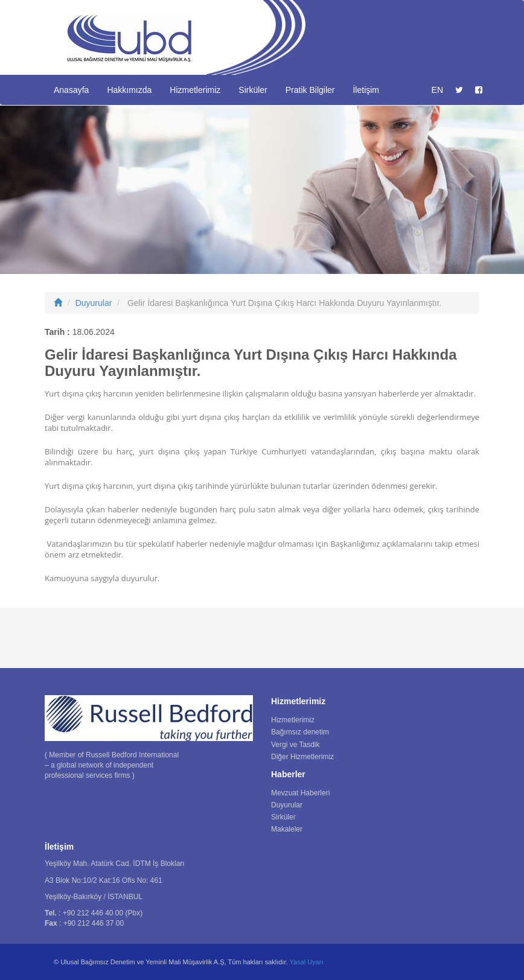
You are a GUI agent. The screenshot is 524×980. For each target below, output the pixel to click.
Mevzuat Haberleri (300, 793)
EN (437, 90)
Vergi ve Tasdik (296, 745)
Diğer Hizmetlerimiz (302, 757)
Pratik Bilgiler (310, 90)
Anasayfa (71, 90)
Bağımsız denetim (300, 732)
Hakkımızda (129, 90)
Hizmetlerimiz (195, 90)
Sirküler (253, 90)
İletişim (366, 90)
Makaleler (287, 829)
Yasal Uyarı (306, 962)
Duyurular (94, 303)
